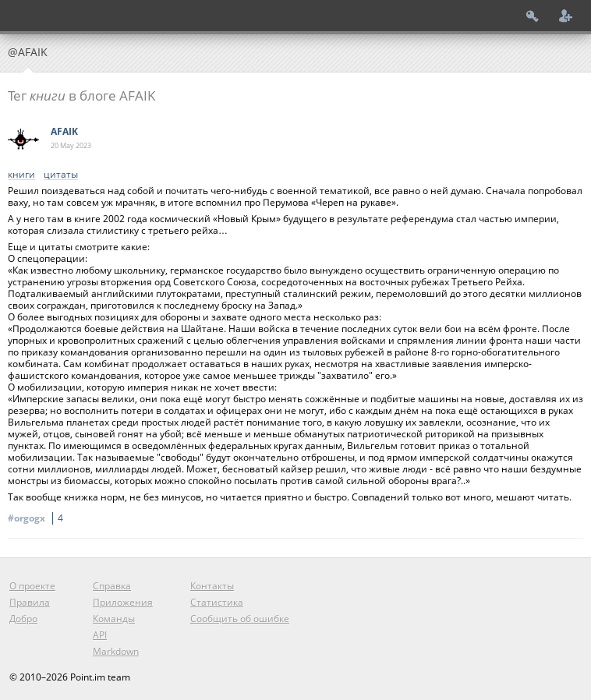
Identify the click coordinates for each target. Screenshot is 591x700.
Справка (112, 586)
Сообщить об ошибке (240, 619)
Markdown (116, 651)
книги (21, 175)
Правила (30, 602)
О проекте (32, 586)
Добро (23, 619)
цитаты (61, 175)
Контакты (212, 586)
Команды (114, 619)
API (100, 635)
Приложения (123, 602)
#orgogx (38, 518)
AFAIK (64, 131)
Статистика (217, 602)
